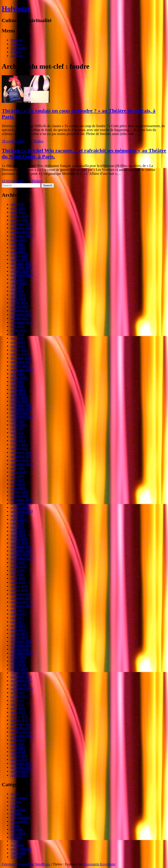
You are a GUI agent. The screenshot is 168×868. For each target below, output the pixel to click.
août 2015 (17, 692)
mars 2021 (18, 440)
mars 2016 (18, 665)
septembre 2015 (22, 689)
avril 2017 (18, 626)
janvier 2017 (19, 637)
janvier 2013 (19, 775)
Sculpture (17, 845)
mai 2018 (17, 574)
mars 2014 (18, 752)
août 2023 (17, 326)
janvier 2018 (19, 590)
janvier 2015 (19, 720)
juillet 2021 (18, 425)
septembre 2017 (22, 606)
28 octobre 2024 (13, 141)
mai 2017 (17, 622)
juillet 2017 (18, 614)
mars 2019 (18, 535)
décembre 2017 (21, 594)
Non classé (18, 833)
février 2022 (19, 397)
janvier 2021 (19, 448)
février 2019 (19, 539)
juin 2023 (17, 334)
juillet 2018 (18, 566)
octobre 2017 (20, 602)
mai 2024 (17, 291)
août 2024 (17, 279)
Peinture (16, 837)
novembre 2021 (21, 409)
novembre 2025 (21, 228)
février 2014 (19, 755)
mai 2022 (17, 385)
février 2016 (19, 669)
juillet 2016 (18, 657)
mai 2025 (17, 244)
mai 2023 (17, 338)
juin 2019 (17, 523)
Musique (17, 40)
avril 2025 (18, 248)
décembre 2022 (21, 358)
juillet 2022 (18, 377)
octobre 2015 (20, 685)
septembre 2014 (22, 736)
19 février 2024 (13, 181)
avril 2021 (18, 437)
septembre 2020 (22, 464)
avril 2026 (18, 208)
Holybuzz (16, 9)
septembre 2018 (22, 559)
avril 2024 (18, 295)
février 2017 (19, 633)
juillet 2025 (18, 240)
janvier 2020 (19, 496)
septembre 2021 (22, 417)
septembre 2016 (22, 653)
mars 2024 (18, 299)
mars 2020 (18, 488)
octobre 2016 (20, 649)
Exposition (18, 809)
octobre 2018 (20, 555)
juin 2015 (17, 700)
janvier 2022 (19, 401)
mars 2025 (18, 251)
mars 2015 (18, 712)
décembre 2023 (21, 311)
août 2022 (17, 374)
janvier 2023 (19, 354)
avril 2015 (18, 708)
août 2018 (17, 563)
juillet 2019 (18, 519)
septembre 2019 (22, 511)
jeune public (19, 821)
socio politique (21, 849)
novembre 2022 (21, 362)
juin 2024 (17, 287)
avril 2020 (18, 484)
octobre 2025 (20, 232)
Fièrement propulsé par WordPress (26, 864)
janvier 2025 (19, 259)
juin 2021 (17, 429)
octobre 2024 (20, 271)
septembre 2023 (22, 322)
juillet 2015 (18, 696)
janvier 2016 (19, 673)
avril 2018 (18, 578)
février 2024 (19, 303)
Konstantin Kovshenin (100, 864)
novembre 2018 (21, 551)
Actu (14, 794)
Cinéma (16, 802)
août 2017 (17, 610)
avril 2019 (18, 531)
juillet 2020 (18, 472)
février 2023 (19, 350)
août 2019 (17, 515)
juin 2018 (17, 570)
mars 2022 (18, 393)
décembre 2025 (21, 224)
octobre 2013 (20, 771)
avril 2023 (18, 342)
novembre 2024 (21, 267)
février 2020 (19, 492)
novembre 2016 (21, 645)
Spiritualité (18, 48)
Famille (16, 52)
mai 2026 (17, 204)
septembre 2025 (22, 236)
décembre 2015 (21, 677)
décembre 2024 (21, 263)
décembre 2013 (21, 763)
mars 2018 (18, 582)
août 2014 (17, 740)
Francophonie (20, 817)
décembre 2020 (21, 452)
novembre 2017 (21, 598)
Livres (15, 825)
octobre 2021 (20, 413)
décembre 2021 (21, 405)
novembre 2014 (21, 728)
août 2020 (17, 468)
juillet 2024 (18, 283)
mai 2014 (17, 744)
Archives (17, 56)
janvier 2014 (19, 759)
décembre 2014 (21, 724)
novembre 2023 (21, 314)
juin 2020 (17, 476)
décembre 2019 (21, 500)
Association (19, 798)
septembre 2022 (22, 370)
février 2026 (19, 216)
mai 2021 (17, 433)
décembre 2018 (21, 547)
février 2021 (19, 444)
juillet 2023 (18, 330)
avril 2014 (18, 748)
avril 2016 (18, 661)
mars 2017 (18, 629)
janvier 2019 (19, 543)
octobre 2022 (20, 366)
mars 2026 (18, 212)
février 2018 (19, 586)
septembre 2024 (22, 275)
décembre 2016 (21, 641)
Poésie (15, 841)
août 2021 (17, 421)
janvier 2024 (19, 307)
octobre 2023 (20, 318)
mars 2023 (18, 346)
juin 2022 (17, 381)
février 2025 (19, 255)
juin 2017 (17, 618)
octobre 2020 (20, 460)
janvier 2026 (19, 220)
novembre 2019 (21, 503)
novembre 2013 (21, 767)
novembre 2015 (21, 681)
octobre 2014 (20, 732)
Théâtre (16, 44)
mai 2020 (17, 480)
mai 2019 (17, 527)
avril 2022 (18, 389)
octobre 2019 (20, 507)
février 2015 (19, 716)
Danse (15, 806)
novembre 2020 (21, 456)
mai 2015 (17, 704)
